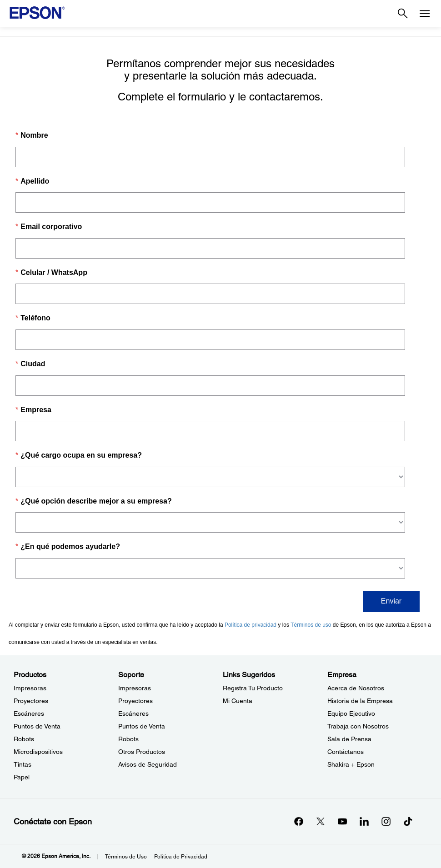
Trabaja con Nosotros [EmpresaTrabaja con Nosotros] (358, 726)
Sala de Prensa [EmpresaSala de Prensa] (349, 739)
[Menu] (425, 14)
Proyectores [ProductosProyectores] (31, 701)
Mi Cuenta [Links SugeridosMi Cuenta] (238, 701)
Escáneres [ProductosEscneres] (29, 713)
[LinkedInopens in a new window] (364, 821)
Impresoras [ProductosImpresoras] (30, 688)
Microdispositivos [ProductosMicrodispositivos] (38, 752)
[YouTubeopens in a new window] (342, 821)
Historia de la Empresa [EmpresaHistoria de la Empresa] (360, 701)
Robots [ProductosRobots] (24, 739)
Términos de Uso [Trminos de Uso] (126, 857)
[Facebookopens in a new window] (299, 821)
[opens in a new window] (408, 821)
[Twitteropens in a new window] (321, 821)
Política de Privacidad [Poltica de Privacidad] (181, 857)
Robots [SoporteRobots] (128, 739)
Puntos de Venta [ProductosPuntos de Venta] (37, 726)
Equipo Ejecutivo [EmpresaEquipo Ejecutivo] (351, 713)
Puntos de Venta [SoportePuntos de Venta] (142, 726)
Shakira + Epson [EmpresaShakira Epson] (351, 764)
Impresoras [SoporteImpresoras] (135, 688)
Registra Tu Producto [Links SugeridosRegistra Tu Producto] (253, 688)
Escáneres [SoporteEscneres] (133, 713)
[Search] (403, 14)
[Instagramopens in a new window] (386, 821)
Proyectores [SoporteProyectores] (135, 701)
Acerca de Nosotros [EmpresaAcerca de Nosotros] (356, 688)
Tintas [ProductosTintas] (23, 764)
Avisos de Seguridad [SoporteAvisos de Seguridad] (148, 764)
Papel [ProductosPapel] (22, 777)
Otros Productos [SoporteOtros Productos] (142, 752)
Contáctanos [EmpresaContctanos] (346, 752)
